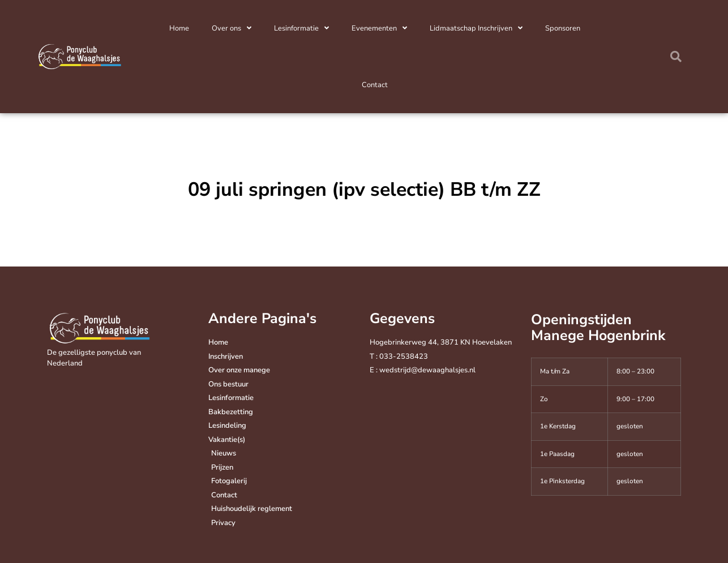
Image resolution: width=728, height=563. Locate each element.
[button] (676, 57)
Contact (375, 85)
